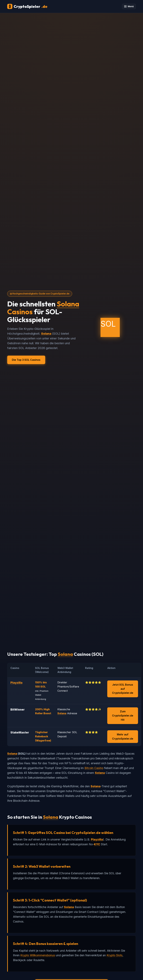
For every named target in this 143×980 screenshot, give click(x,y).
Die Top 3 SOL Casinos (26, 360)
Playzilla (16, 683)
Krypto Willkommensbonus (38, 955)
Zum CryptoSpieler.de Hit (123, 715)
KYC (97, 844)
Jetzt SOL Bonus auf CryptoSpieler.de (123, 689)
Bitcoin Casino (94, 768)
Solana (68, 304)
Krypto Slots (115, 955)
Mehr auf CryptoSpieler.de (123, 737)
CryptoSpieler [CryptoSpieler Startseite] (27, 6)
